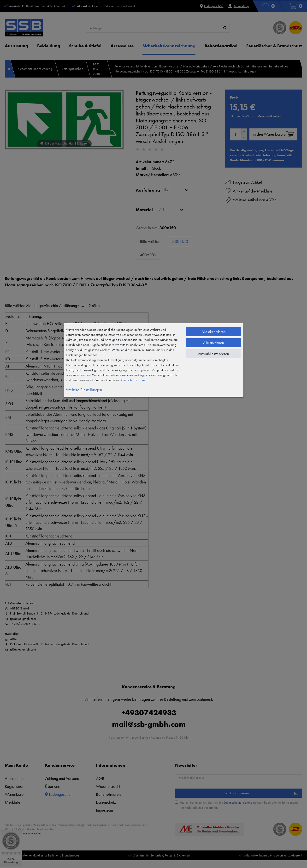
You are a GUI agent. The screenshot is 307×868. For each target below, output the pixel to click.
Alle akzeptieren (214, 332)
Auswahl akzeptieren (213, 354)
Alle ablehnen (214, 343)
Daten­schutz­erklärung (134, 380)
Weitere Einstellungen (84, 390)
